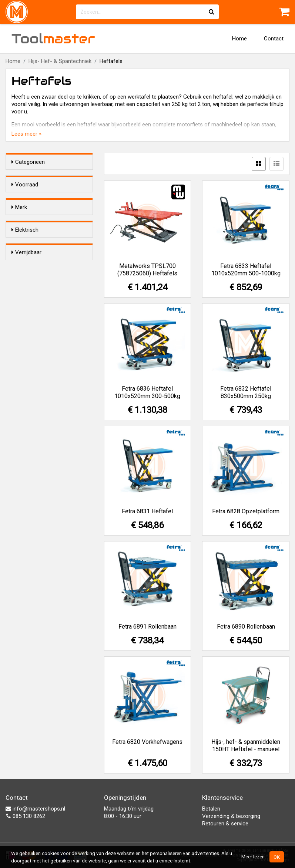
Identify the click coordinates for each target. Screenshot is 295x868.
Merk (19, 228)
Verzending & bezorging (231, 816)
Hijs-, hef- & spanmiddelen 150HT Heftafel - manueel (246, 746)
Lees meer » (26, 134)
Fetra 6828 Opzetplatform (246, 511)
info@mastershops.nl (35, 809)
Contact (274, 39)
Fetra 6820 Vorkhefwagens (147, 742)
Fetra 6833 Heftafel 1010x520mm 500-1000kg (246, 270)
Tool (53, 39)
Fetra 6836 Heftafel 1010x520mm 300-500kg (147, 392)
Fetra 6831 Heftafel (147, 511)
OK (277, 857)
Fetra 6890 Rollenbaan (246, 627)
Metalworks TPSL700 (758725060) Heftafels (147, 270)
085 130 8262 (25, 816)
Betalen (211, 809)
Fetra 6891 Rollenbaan (147, 627)
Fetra (33, 242)
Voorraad (25, 185)
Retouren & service (225, 824)
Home (239, 39)
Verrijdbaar (26, 337)
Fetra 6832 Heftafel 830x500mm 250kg (246, 392)
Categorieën (28, 162)
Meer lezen (253, 857)
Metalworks (40, 269)
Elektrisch (25, 291)
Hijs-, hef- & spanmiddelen (43, 252)
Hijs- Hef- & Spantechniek (60, 61)
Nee (31, 315)
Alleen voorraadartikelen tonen (52, 199)
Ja (29, 305)
